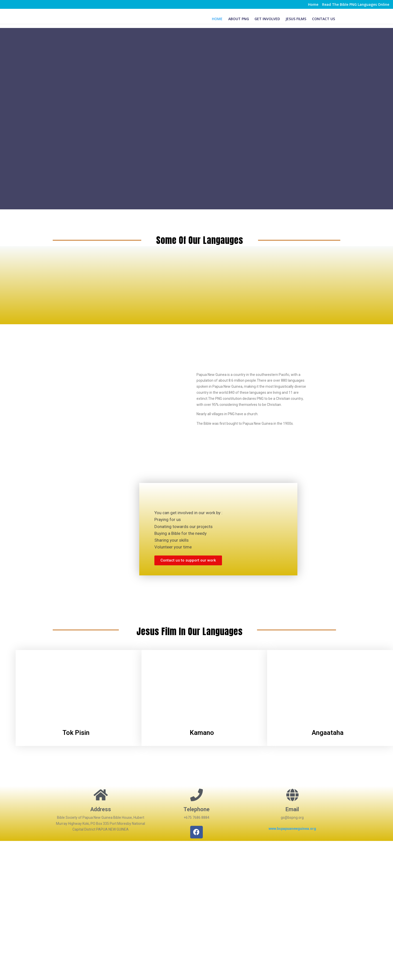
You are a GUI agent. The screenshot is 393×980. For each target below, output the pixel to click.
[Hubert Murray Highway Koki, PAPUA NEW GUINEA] (196, 891)
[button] (188, 560)
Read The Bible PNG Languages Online (356, 5)
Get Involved (267, 19)
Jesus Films (296, 19)
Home (313, 5)
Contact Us (324, 19)
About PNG (239, 19)
